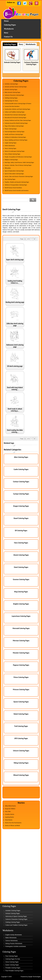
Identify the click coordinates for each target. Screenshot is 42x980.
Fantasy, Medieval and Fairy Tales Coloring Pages (18, 120)
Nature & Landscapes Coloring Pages (15, 151)
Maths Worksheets (10, 146)
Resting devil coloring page (15, 302)
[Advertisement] (22, 205)
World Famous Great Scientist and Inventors (17, 191)
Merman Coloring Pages (21, 641)
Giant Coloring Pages (21, 567)
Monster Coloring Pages (21, 653)
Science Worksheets (11, 941)
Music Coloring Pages (10, 148)
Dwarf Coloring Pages (21, 518)
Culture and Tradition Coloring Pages (15, 112)
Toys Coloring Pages (10, 179)
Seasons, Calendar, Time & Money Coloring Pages (18, 165)
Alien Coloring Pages (21, 457)
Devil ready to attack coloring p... (15, 410)
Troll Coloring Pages (21, 726)
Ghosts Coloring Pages (21, 555)
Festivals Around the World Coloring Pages (16, 123)
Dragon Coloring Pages (21, 506)
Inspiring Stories (9, 817)
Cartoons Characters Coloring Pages (31, 63)
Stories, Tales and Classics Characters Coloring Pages (19, 176)
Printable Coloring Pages (13, 968)
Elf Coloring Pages (21, 531)
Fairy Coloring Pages (21, 543)
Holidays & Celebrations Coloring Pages (15, 137)
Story (6, 33)
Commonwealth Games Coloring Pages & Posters (18, 104)
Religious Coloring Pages (11, 160)
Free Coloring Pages (12, 956)
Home (21, 13)
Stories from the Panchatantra (13, 823)
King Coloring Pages (21, 592)
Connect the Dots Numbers (12, 106)
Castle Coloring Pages (21, 469)
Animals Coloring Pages (12, 62)
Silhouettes (8, 168)
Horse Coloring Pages (12, 962)
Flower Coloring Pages (11, 129)
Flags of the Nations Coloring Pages (14, 126)
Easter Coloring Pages (12, 965)
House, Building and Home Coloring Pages (16, 140)
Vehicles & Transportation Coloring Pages (16, 185)
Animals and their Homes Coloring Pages (16, 87)
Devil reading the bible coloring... (15, 431)
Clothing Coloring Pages (11, 98)
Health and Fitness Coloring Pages (14, 134)
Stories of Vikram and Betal (12, 826)
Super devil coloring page (15, 260)
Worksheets (9, 29)
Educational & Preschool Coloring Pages (15, 118)
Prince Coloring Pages (21, 677)
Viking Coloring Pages (21, 763)
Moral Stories (9, 820)
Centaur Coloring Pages (21, 482)
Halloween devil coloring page (15, 346)
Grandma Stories (10, 814)
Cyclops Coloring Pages (21, 494)
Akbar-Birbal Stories (10, 806)
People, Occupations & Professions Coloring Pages (18, 157)
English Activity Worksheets (14, 935)
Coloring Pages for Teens (11, 101)
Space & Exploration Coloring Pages (14, 171)
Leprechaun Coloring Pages (21, 616)
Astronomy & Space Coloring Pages (16, 916)
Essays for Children (10, 809)
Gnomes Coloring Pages (21, 579)
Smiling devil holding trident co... (15, 282)
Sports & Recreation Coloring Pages (14, 174)
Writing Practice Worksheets (14, 944)
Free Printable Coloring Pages (14, 971)
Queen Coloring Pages (21, 702)
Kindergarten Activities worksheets (16, 946)
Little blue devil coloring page (15, 325)
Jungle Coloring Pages (11, 143)
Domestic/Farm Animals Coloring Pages (15, 115)
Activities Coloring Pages (11, 84)
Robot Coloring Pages (21, 714)
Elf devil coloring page (15, 366)
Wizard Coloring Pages (21, 775)
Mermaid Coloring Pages (21, 628)
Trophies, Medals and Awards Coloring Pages (17, 182)
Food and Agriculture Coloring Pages (15, 132)
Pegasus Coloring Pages (21, 665)
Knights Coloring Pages (21, 604)
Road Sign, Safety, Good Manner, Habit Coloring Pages (19, 162)
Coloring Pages (10, 25)
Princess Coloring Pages (21, 690)
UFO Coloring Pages (21, 738)
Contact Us (8, 37)
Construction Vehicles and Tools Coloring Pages (17, 109)
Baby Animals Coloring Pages (12, 92)
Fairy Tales (8, 811)
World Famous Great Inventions (13, 188)
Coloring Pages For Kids (13, 959)
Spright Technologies (34, 977)
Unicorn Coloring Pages (21, 751)
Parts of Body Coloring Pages (12, 154)
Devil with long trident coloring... (15, 389)
